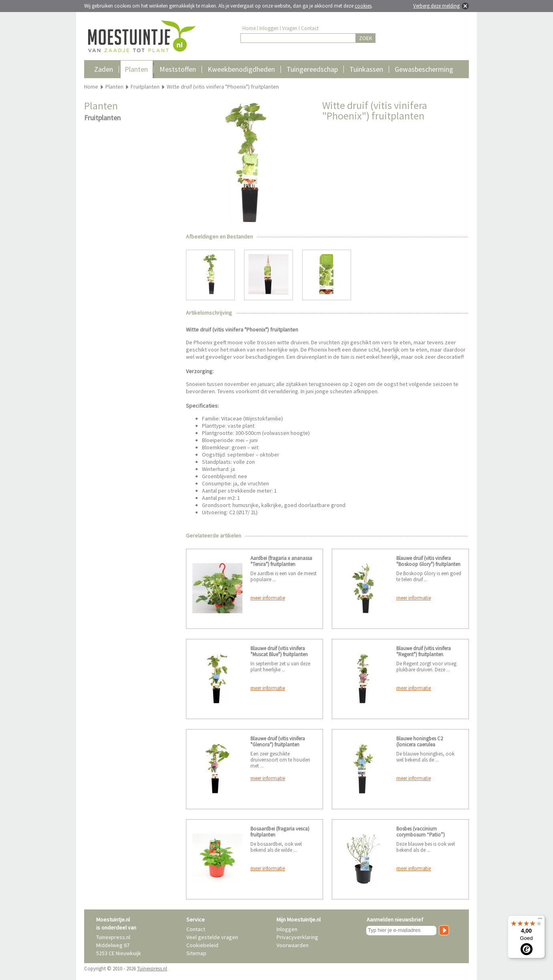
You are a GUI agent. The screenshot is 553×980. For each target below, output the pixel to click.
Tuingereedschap (312, 69)
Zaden (104, 69)
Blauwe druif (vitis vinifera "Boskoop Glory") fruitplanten (428, 561)
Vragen (290, 28)
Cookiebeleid (202, 945)
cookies (363, 6)
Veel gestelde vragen (212, 937)
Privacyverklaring (297, 937)
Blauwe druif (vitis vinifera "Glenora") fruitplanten (278, 742)
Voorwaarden (293, 945)
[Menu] (540, 920)
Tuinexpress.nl (152, 969)
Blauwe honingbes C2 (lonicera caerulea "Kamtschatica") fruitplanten (427, 745)
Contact (310, 28)
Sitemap (196, 953)
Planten (136, 69)
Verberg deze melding (436, 6)
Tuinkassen (366, 69)
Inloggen (269, 28)
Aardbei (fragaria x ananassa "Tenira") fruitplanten (281, 561)
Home (249, 28)
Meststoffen (178, 69)
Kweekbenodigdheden (241, 69)
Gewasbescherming (424, 69)
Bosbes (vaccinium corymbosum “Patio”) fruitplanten (421, 835)
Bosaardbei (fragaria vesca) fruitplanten (280, 832)
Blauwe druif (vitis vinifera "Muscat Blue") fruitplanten (279, 651)
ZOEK (366, 38)
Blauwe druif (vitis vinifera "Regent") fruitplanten (424, 651)
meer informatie (268, 598)
